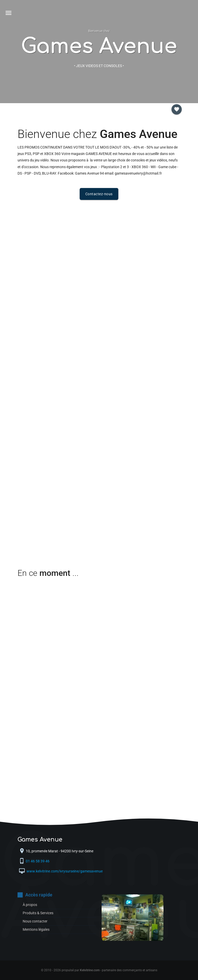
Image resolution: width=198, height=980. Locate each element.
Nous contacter (35, 921)
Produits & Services (38, 913)
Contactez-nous (99, 194)
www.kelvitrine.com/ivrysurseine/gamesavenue (64, 871)
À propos (30, 905)
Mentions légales (36, 929)
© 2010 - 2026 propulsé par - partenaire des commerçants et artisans (99, 970)
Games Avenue (99, 47)
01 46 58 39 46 (38, 861)
